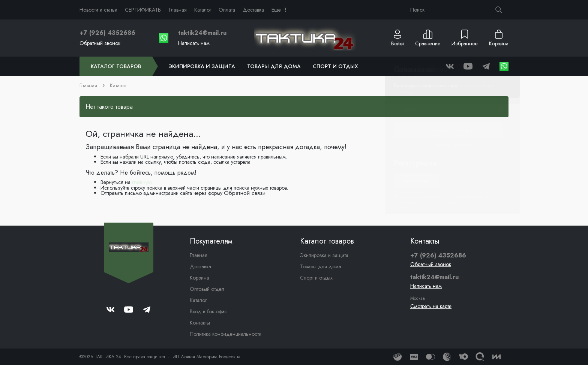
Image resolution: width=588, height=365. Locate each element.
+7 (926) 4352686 (107, 33)
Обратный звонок (100, 43)
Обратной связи (245, 193)
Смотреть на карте (431, 306)
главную (142, 182)
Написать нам (194, 43)
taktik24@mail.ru (202, 33)
